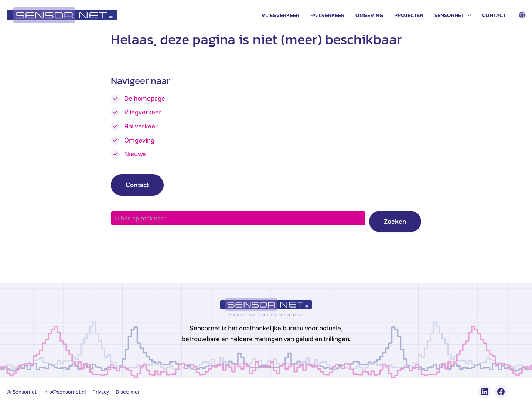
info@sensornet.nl (64, 392)
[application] (468, 15)
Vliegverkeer (280, 15)
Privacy (101, 392)
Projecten (409, 15)
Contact (494, 15)
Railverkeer (327, 15)
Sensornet (453, 15)
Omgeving (369, 15)
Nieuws (135, 154)
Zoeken (395, 221)
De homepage (145, 98)
